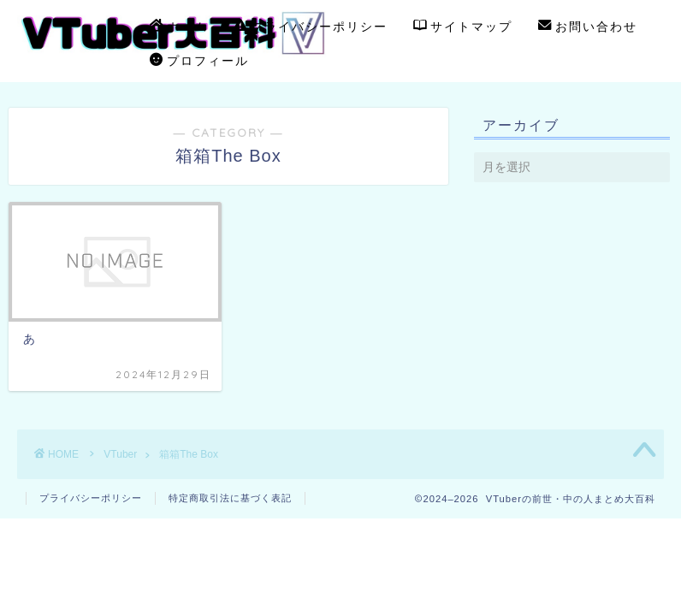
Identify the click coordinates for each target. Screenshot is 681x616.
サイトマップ (463, 27)
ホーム (179, 27)
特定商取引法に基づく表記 (230, 498)
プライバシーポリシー (311, 27)
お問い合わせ (588, 27)
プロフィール (199, 62)
